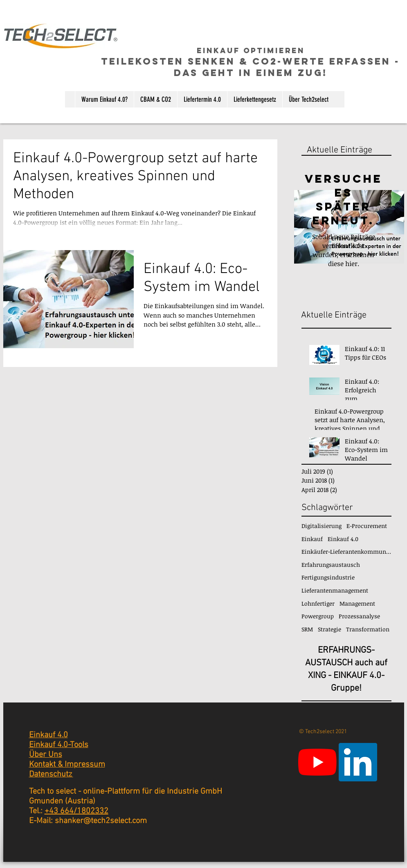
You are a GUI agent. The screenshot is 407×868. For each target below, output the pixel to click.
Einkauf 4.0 (343, 539)
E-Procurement (367, 526)
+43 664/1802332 (76, 811)
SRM (307, 629)
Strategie (329, 629)
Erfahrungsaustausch (331, 565)
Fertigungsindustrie (328, 577)
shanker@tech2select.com (101, 821)
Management (357, 603)
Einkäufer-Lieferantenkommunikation (346, 551)
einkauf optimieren (251, 50)
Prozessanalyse (359, 616)
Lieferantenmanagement (335, 590)
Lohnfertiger (318, 603)
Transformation (368, 629)
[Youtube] (317, 762)
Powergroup (318, 616)
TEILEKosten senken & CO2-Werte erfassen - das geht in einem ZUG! (251, 67)
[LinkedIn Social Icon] (358, 762)
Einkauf (312, 539)
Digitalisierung (322, 526)
